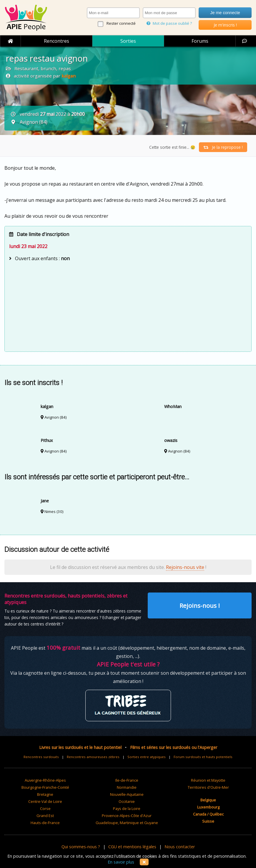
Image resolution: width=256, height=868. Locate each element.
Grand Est (45, 816)
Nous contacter (180, 847)
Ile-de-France (127, 780)
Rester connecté (121, 23)
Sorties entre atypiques (147, 757)
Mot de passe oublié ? (169, 23)
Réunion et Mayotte (208, 780)
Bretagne (45, 794)
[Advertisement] (128, 306)
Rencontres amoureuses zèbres (93, 757)
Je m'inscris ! (225, 25)
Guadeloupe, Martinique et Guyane (127, 823)
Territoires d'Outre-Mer (208, 787)
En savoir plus (121, 862)
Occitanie (127, 801)
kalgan (69, 76)
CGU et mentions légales (132, 847)
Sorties (128, 41)
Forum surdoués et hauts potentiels (203, 757)
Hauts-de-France (45, 823)
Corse (45, 808)
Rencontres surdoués (41, 757)
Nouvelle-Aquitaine (127, 794)
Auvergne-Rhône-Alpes (45, 780)
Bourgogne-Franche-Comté (45, 787)
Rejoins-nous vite (185, 567)
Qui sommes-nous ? (81, 847)
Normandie (127, 787)
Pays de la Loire (127, 808)
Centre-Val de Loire (45, 801)
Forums (200, 41)
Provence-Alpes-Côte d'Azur (127, 816)
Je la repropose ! (223, 147)
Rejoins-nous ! (200, 605)
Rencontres (56, 41)
